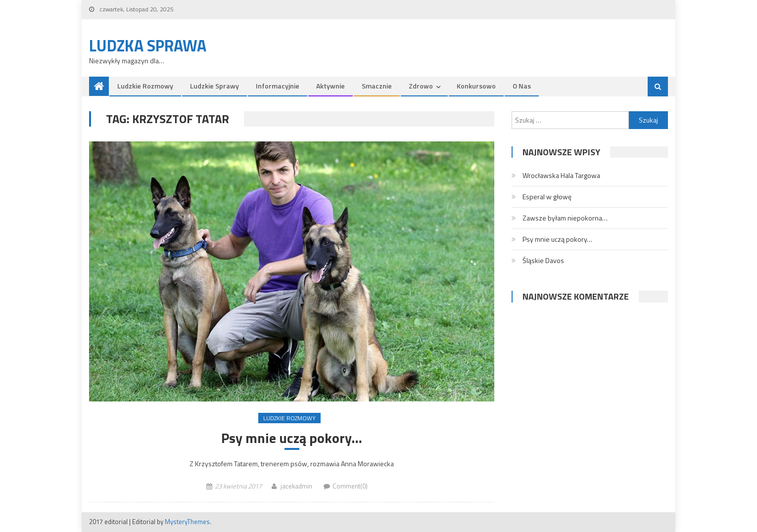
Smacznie (377, 86)
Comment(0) (350, 486)
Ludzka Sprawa (148, 45)
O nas (522, 86)
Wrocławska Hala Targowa (561, 175)
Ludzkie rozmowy (145, 86)
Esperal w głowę (547, 197)
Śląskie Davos (543, 260)
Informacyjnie (278, 86)
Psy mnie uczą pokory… (292, 438)
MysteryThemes (187, 522)
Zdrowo (421, 86)
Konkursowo (476, 86)
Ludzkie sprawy (214, 86)
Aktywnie (331, 86)
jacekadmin (296, 486)
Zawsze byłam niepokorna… (565, 218)
